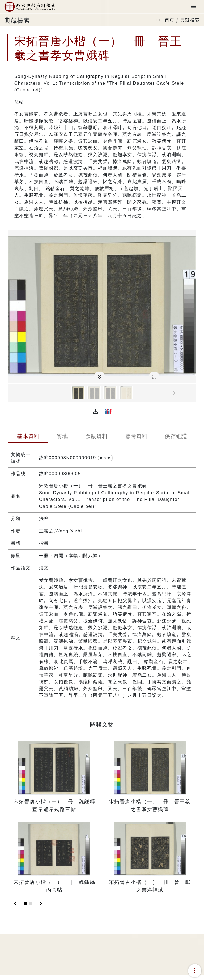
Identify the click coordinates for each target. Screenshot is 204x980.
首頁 (170, 20)
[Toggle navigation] (193, 7)
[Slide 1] (25, 904)
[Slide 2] (31, 904)
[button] (96, 411)
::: (158, 20)
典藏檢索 (190, 20)
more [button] (105, 458)
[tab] (28, 437)
